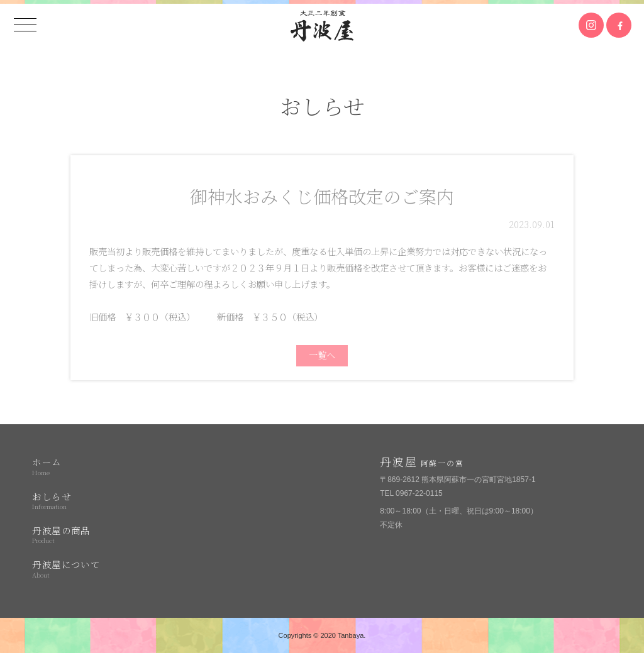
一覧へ (322, 355)
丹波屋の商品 (119, 534)
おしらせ (119, 500)
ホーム (119, 466)
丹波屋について (119, 568)
